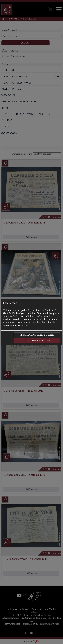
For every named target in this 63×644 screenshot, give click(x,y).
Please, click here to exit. (37, 335)
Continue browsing (37, 341)
